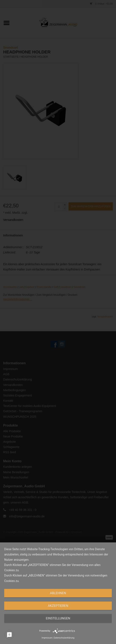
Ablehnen (58, 593)
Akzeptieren (58, 606)
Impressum (47, 638)
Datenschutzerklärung (64, 638)
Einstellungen (58, 618)
